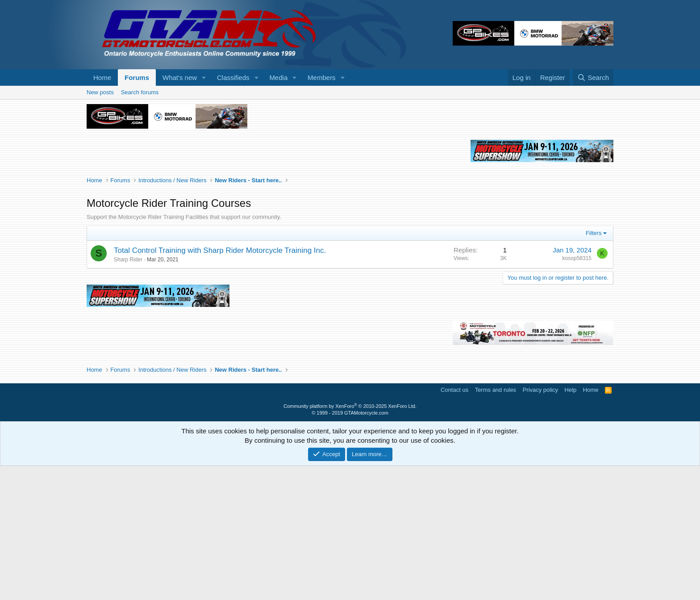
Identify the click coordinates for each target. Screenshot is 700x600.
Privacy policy (540, 524)
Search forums (140, 92)
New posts (100, 92)
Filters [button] (594, 367)
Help (571, 524)
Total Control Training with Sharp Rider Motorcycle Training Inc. (220, 384)
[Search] (593, 78)
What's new (180, 78)
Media (278, 78)
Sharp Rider (128, 394)
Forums (137, 78)
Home (102, 78)
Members (322, 78)
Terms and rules (496, 524)
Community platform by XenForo (350, 540)
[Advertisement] (350, 166)
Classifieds (233, 78)
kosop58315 (577, 392)
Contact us (454, 524)
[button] (204, 78)
